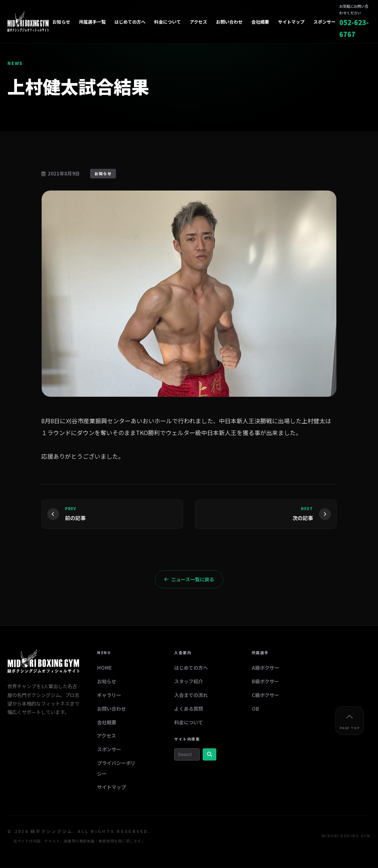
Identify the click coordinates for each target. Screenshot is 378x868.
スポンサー (324, 22)
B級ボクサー (265, 682)
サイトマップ (291, 22)
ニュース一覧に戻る (189, 580)
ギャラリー (109, 695)
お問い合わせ (229, 22)
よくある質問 (189, 709)
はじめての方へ (130, 22)
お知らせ (61, 22)
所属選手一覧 (92, 22)
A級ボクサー (265, 668)
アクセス (198, 22)
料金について (168, 22)
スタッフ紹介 (189, 682)
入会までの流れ (191, 695)
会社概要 (260, 22)
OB (255, 709)
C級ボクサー (265, 695)
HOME (104, 668)
